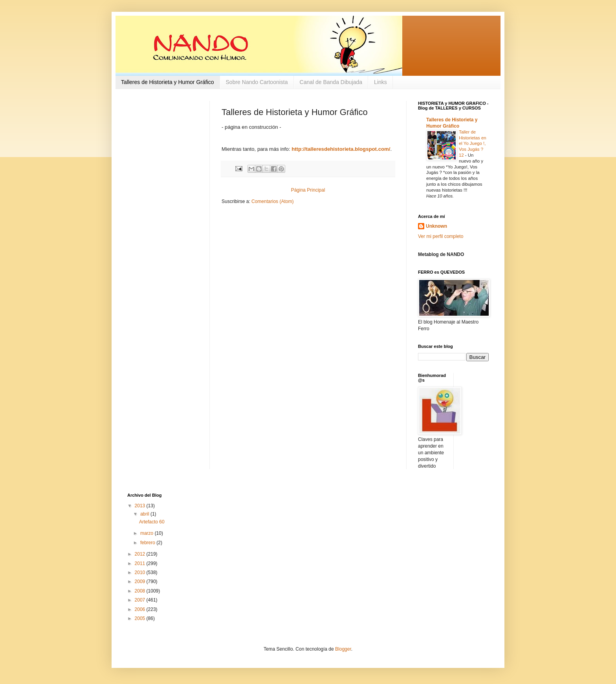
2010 (141, 572)
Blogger (343, 649)
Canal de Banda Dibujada (331, 82)
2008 (141, 591)
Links (380, 82)
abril (145, 514)
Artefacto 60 (152, 522)
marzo (148, 533)
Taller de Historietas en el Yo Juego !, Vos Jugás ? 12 (473, 144)
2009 (141, 582)
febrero (148, 543)
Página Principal (308, 190)
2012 (141, 554)
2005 (141, 618)
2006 (141, 609)
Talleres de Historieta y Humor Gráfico (168, 82)
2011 (141, 563)
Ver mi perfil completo (441, 236)
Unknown (436, 226)
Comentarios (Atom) (272, 201)
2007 (141, 600)
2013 (141, 506)
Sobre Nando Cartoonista (257, 82)
